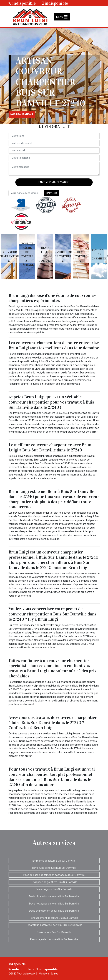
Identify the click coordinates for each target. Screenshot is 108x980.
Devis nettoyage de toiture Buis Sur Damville (54, 904)
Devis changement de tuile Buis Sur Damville (54, 911)
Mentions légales (48, 974)
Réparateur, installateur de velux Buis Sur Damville (54, 925)
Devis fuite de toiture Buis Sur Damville (54, 868)
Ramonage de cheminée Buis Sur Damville (54, 939)
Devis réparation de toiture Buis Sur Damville (54, 896)
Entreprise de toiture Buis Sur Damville (54, 861)
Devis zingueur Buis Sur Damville (54, 889)
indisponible (22, 3)
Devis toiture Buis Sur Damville (54, 932)
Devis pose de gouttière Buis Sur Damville (54, 882)
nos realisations (22, 115)
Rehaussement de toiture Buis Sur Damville (54, 918)
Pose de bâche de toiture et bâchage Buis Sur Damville (54, 875)
